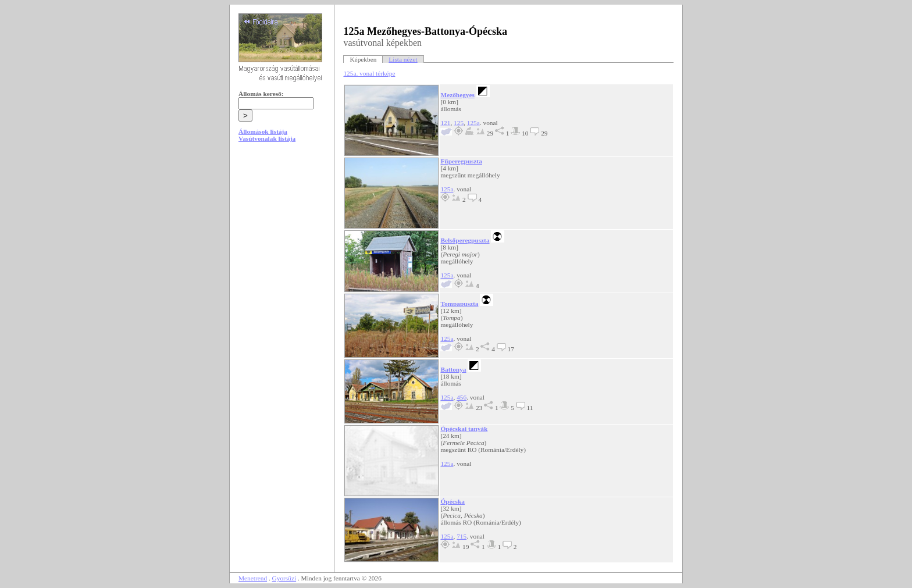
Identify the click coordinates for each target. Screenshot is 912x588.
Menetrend (253, 578)
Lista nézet (403, 59)
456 (462, 397)
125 (459, 123)
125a (473, 123)
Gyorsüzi (284, 578)
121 (445, 123)
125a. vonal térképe (369, 73)
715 (462, 536)
